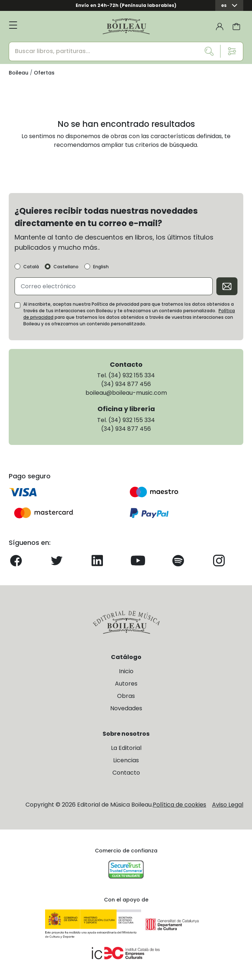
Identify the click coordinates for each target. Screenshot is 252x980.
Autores (126, 684)
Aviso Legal (228, 805)
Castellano (66, 267)
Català (31, 267)
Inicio (126, 671)
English (101, 267)
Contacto (126, 773)
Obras (126, 696)
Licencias (126, 760)
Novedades (126, 708)
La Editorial (126, 748)
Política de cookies (179, 805)
